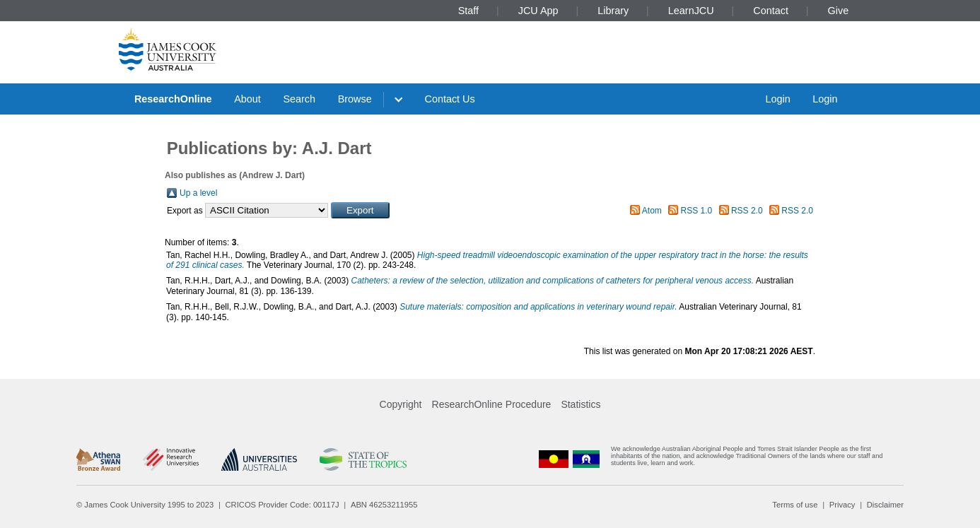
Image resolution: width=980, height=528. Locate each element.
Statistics (581, 404)
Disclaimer (885, 505)
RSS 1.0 (697, 211)
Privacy (842, 505)
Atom (652, 211)
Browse (355, 99)
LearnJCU (691, 11)
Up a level (198, 193)
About (247, 99)
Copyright (401, 404)
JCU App (538, 11)
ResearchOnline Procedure (492, 404)
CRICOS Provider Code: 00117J (282, 505)
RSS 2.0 (747, 211)
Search (299, 99)
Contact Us (450, 99)
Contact (771, 11)
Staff (468, 11)
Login (777, 99)
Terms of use (795, 505)
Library (613, 11)
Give (839, 11)
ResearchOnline (173, 99)
